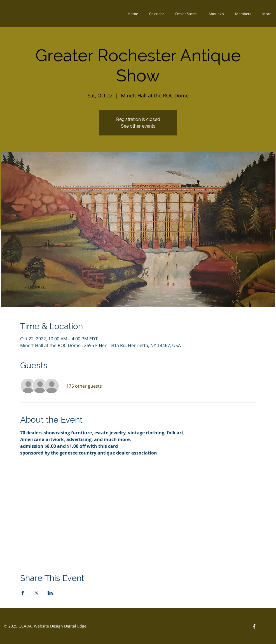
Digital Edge (75, 626)
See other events (138, 126)
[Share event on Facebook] (23, 593)
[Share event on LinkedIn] (50, 593)
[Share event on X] (37, 593)
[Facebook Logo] (254, 626)
